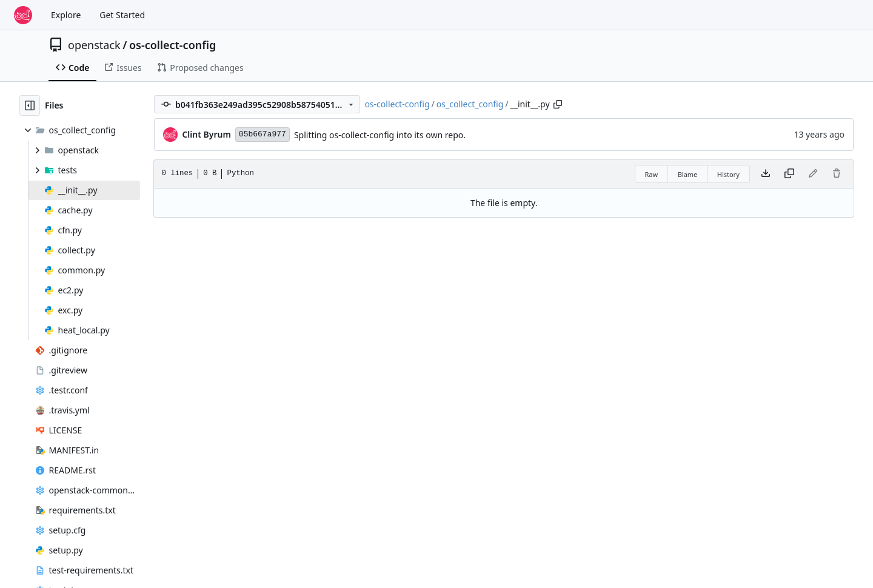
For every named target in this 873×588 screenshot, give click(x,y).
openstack (94, 45)
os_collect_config (470, 104)
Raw (652, 174)
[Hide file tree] (30, 105)
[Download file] (766, 174)
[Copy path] (558, 104)
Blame (688, 174)
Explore (66, 15)
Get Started (122, 15)
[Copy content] (789, 174)
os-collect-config (172, 45)
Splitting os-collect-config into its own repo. (380, 135)
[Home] (23, 15)
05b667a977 (263, 134)
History (728, 174)
